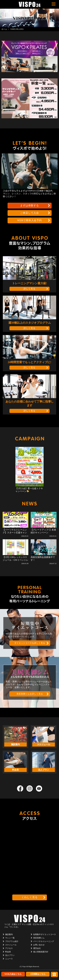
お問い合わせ (39, 945)
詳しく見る (29, 289)
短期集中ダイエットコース (45, 934)
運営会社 (37, 948)
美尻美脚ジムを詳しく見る (30, 694)
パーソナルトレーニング (44, 941)
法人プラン (10, 955)
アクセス (9, 948)
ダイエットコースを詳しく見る (30, 643)
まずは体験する (29, 205)
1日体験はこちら (38, 974)
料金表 (8, 952)
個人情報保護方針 (41, 952)
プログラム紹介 (12, 941)
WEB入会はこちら (13, 974)
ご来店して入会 (29, 213)
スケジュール (11, 945)
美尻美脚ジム (39, 938)
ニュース (9, 959)
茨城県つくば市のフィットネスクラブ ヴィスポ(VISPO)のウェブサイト (30, 4)
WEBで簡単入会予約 (30, 220)
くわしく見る (30, 897)
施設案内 (9, 934)
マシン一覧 (10, 938)
